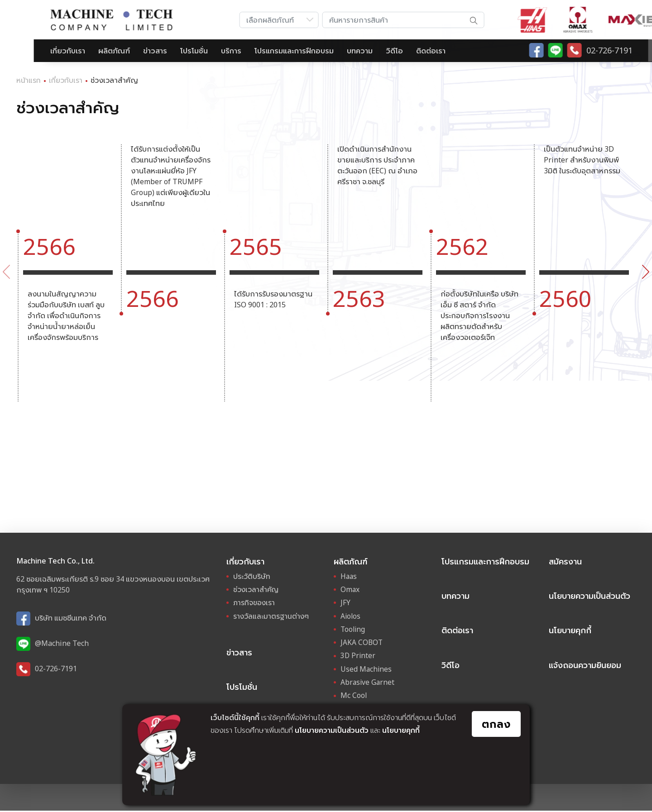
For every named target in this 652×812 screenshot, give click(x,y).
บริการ (197, 51)
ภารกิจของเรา (255, 604)
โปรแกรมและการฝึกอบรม (260, 51)
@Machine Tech (62, 643)
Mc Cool (354, 696)
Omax (350, 591)
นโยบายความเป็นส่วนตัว (332, 731)
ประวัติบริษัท (252, 578)
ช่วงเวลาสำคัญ (257, 591)
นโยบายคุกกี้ (403, 731)
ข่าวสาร (121, 51)
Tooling (353, 630)
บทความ (326, 51)
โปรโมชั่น (160, 51)
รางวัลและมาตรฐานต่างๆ (272, 617)
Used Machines (367, 669)
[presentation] (6, 272)
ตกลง (495, 725)
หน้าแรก (29, 80)
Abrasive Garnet (368, 683)
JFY (345, 604)
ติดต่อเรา (397, 51)
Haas (349, 578)
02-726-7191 (56, 669)
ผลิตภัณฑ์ (80, 51)
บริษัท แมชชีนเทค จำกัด (71, 618)
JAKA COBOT (362, 643)
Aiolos (351, 617)
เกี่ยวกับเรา (34, 51)
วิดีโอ (360, 51)
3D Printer (358, 656)
